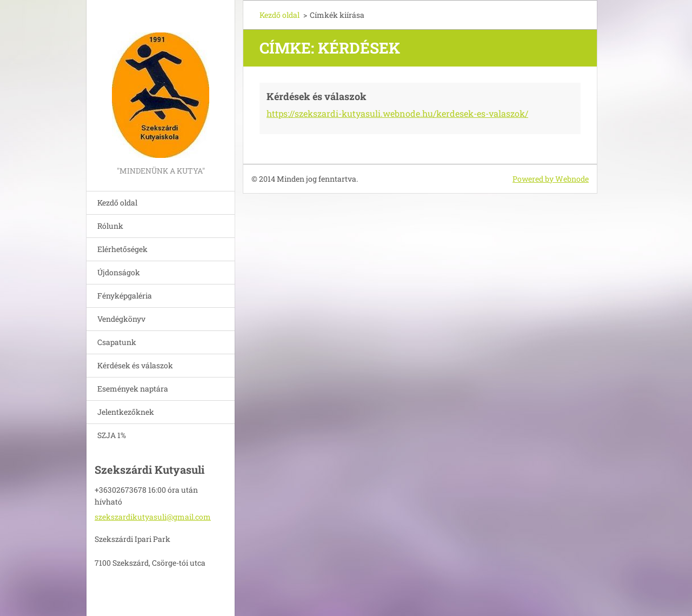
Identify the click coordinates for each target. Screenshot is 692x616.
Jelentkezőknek (126, 412)
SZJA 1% (112, 435)
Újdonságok (119, 272)
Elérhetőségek (122, 249)
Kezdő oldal (117, 203)
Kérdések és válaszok (135, 365)
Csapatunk (117, 342)
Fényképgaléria (125, 296)
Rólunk (110, 226)
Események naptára (133, 389)
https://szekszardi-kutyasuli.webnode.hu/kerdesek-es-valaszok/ (397, 113)
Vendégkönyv (121, 319)
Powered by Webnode (551, 179)
